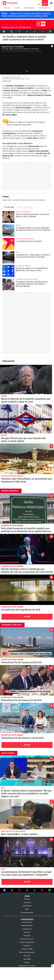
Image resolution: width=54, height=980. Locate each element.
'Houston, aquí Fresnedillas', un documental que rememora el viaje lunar (27, 459)
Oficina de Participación (27, 952)
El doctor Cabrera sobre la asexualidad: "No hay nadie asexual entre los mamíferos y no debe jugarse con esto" (27, 771)
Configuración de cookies (27, 966)
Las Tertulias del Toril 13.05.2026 (8, 244)
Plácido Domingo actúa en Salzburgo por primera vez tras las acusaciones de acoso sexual (27, 549)
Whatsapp (50, 31)
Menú (51, 3)
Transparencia (27, 929)
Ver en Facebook (4, 891)
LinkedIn (35, 31)
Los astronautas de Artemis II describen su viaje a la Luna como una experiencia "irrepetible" (27, 852)
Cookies (27, 962)
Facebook (4, 31)
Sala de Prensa (27, 922)
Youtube (42, 31)
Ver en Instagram (19, 890)
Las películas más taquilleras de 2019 (27, 590)
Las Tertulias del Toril (25, 239)
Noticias (7, 8)
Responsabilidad (27, 926)
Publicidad (27, 936)
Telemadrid (27, 902)
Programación (45, 8)
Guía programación (27, 912)
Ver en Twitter (12, 891)
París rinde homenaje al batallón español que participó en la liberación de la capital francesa (27, 508)
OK (27, 71)
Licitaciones (27, 946)
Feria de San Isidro (23, 212)
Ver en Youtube (42, 890)
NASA (10, 200)
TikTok (26, 31)
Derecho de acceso (27, 939)
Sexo (3, 788)
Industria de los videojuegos (13, 831)
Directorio (27, 932)
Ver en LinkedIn (35, 890)
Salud (18, 225)
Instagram (19, 31)
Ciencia (5, 200)
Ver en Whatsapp (50, 890)
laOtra (27, 909)
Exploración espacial (20, 200)
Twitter (11, 31)
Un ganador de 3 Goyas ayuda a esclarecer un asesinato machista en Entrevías (8, 257)
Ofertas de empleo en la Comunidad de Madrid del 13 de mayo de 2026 (8, 271)
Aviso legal (27, 959)
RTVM (27, 896)
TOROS (4, 14)
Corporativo (27, 919)
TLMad (17, 8)
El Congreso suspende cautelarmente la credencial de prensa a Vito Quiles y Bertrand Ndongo (8, 284)
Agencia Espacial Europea (37, 200)
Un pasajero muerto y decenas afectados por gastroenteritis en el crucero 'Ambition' (8, 230)
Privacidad (27, 956)
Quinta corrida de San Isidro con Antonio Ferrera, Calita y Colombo (8, 217)
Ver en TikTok (27, 891)
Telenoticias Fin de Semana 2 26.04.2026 (27, 718)
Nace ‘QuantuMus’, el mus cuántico (27, 814)
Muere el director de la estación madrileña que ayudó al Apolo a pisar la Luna (26, 379)
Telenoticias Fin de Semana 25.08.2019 (27, 642)
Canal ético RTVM (27, 949)
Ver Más (27, 617)
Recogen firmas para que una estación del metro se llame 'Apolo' (26, 419)
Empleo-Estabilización (27, 942)
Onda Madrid (29, 8)
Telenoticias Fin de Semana (12, 476)
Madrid (4, 396)
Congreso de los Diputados (27, 279)
